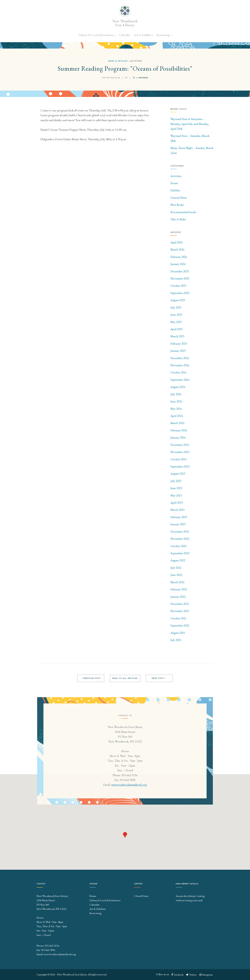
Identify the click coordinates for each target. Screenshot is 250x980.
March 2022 (177, 582)
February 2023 (179, 517)
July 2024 (176, 394)
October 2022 (178, 546)
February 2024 (179, 430)
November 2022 (180, 539)
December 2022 (180, 532)
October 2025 (178, 286)
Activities (176, 176)
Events (174, 183)
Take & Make (178, 219)
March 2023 (177, 510)
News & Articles (118, 61)
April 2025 (177, 329)
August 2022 (178, 560)
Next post (159, 678)
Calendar (124, 35)
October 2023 (178, 459)
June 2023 (176, 488)
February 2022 (179, 589)
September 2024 (180, 380)
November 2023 (180, 452)
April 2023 (177, 503)
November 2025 (180, 278)
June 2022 (176, 575)
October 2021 (178, 618)
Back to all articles (125, 678)
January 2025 (178, 351)
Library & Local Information (96, 35)
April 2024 (177, 416)
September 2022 (180, 553)
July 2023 (176, 481)
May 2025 (176, 322)
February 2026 (179, 257)
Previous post (91, 678)
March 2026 (177, 249)
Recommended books (183, 212)
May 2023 (176, 495)
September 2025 (180, 293)
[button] (125, 835)
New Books (177, 205)
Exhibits (175, 190)
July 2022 (176, 568)
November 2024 (180, 365)
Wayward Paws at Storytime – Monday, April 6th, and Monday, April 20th (190, 124)
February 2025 (179, 344)
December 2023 (180, 445)
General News (179, 198)
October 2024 (178, 372)
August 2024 (178, 387)
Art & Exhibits (142, 35)
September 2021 (180, 625)
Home (93, 896)
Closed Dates (141, 896)
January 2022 (178, 597)
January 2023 (178, 524)
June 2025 (176, 315)
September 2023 (180, 466)
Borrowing (163, 35)
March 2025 (177, 336)
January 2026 (178, 264)
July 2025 (176, 307)
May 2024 (176, 409)
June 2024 (176, 401)
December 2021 (180, 604)
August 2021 (178, 633)
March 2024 (177, 423)
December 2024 (180, 358)
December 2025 (180, 271)
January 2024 (178, 437)
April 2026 (177, 242)
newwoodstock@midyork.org (129, 787)
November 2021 (180, 611)
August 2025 (178, 300)
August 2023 (178, 474)
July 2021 (176, 640)
